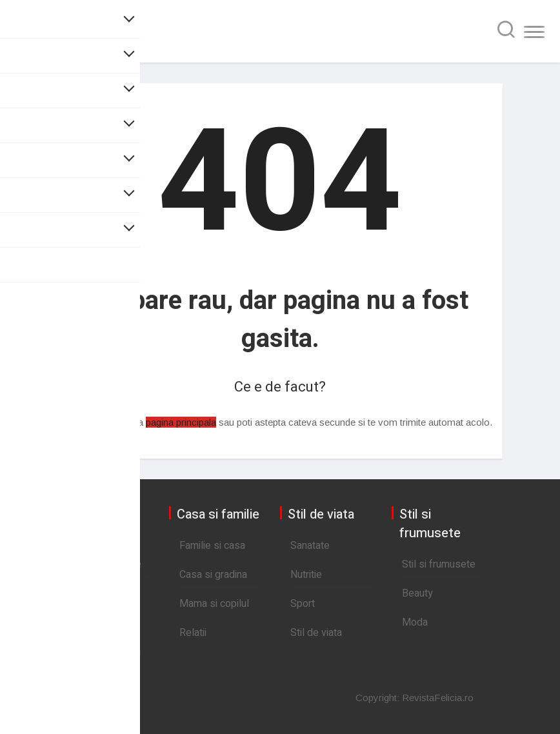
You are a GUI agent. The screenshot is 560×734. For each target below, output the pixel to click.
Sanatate (310, 546)
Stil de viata (316, 633)
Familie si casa (212, 546)
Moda (415, 622)
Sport (303, 604)
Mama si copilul (214, 604)
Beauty (417, 593)
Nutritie (306, 575)
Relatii (193, 633)
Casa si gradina (213, 575)
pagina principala (181, 422)
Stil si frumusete (439, 564)
